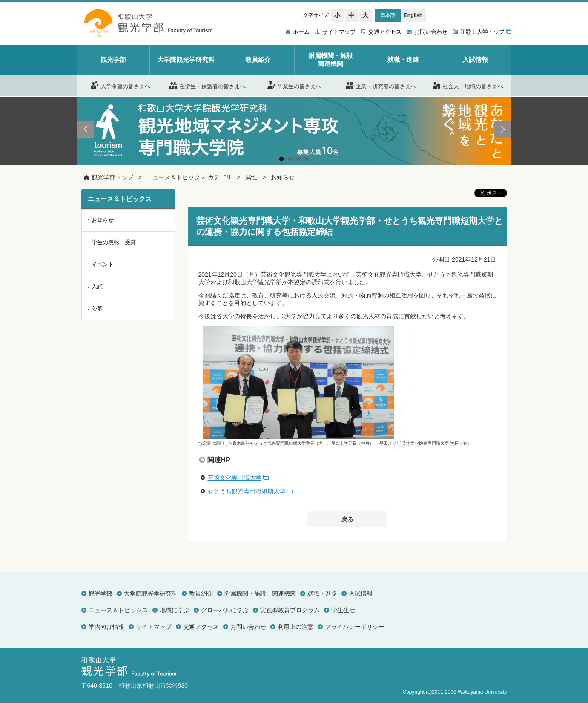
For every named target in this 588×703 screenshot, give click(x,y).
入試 (97, 287)
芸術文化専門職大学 (235, 478)
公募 (97, 309)
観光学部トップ (112, 177)
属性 (251, 177)
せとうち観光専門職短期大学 (247, 491)
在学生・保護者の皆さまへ (208, 85)
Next (503, 129)
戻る (347, 519)
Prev (86, 129)
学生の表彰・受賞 (114, 242)
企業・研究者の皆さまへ (381, 85)
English (413, 15)
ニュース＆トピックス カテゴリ (189, 177)
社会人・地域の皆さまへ (468, 85)
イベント (103, 264)
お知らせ (283, 177)
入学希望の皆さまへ (120, 85)
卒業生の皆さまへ (294, 85)
